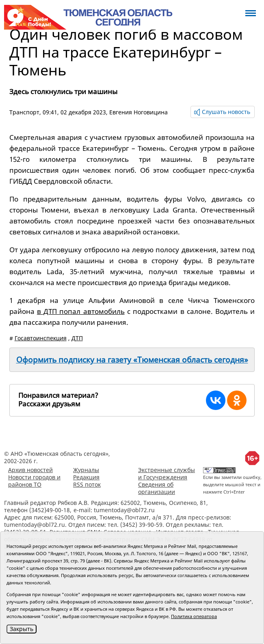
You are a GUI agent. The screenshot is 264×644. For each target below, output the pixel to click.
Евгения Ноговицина (138, 112)
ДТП (77, 338)
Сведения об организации (157, 488)
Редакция (86, 477)
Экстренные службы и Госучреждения (167, 473)
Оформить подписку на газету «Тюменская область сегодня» (132, 360)
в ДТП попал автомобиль (81, 311)
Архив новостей (30, 470)
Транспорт (24, 112)
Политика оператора (194, 616)
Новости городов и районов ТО (34, 481)
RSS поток (87, 484)
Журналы (86, 470)
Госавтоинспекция (41, 338)
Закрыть (22, 629)
